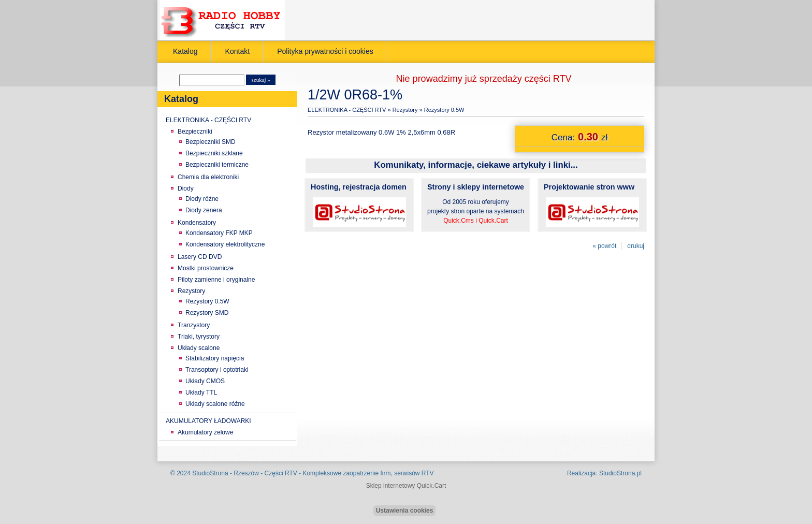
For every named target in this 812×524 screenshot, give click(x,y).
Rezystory (191, 291)
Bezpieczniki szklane (214, 153)
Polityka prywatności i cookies (325, 51)
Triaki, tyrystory (199, 337)
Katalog (185, 51)
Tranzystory (194, 325)
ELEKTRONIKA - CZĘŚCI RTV (208, 120)
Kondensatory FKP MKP (219, 233)
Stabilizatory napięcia (215, 358)
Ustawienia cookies (405, 511)
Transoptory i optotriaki (217, 370)
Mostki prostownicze (206, 268)
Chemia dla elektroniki (208, 177)
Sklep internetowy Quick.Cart (406, 486)
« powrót (604, 246)
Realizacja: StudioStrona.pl (604, 473)
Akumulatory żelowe (205, 432)
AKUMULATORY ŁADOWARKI (208, 421)
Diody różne (202, 199)
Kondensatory (197, 223)
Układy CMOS (205, 381)
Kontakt (238, 51)
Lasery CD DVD (200, 257)
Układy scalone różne (215, 404)
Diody (186, 188)
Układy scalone (199, 348)
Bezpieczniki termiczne (217, 165)
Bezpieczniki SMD (211, 142)
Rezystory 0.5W (207, 301)
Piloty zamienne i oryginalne (216, 280)
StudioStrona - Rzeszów (226, 473)
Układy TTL (201, 392)
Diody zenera (204, 210)
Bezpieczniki (195, 132)
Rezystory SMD (207, 313)
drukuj (636, 246)
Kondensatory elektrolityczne (225, 244)
